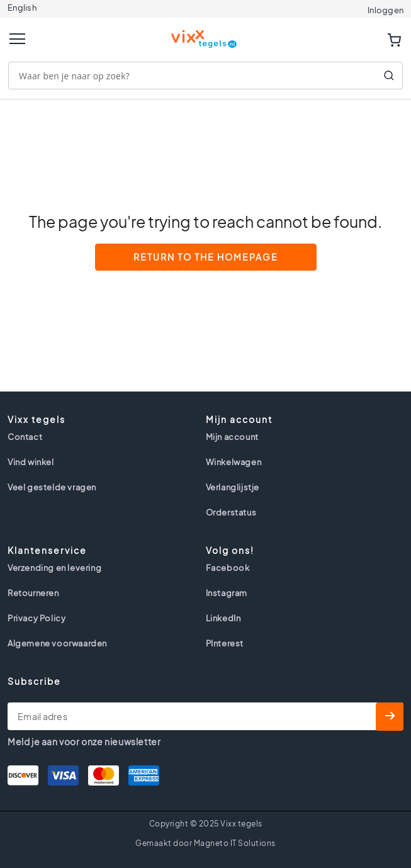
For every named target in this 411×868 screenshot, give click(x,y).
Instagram (227, 593)
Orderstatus (231, 512)
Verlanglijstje (233, 487)
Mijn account (232, 437)
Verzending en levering (54, 568)
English (22, 8)
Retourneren (33, 593)
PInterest (225, 643)
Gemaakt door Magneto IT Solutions (205, 843)
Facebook (228, 568)
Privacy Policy (37, 618)
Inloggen (386, 10)
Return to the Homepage (206, 257)
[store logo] (206, 34)
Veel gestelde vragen (52, 487)
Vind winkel (31, 462)
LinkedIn (223, 618)
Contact (25, 437)
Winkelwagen (234, 462)
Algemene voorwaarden (57, 643)
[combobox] (205, 76)
